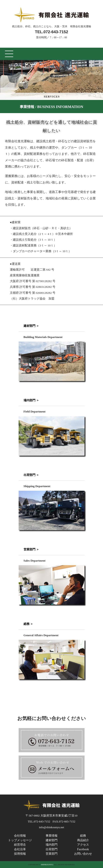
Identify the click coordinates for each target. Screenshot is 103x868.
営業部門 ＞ (31, 549)
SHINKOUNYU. (47, 865)
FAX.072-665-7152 (64, 821)
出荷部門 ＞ (31, 475)
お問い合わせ (83, 854)
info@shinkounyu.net (51, 827)
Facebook (83, 849)
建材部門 (52, 840)
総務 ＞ (28, 624)
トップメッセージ (20, 840)
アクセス (83, 845)
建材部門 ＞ (31, 326)
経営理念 (20, 845)
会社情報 (20, 836)
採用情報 (20, 854)
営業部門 (52, 854)
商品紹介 (83, 840)
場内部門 (52, 845)
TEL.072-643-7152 (51, 32)
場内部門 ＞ (31, 400)
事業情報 (52, 836)
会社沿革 (20, 849)
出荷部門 (52, 849)
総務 (83, 836)
